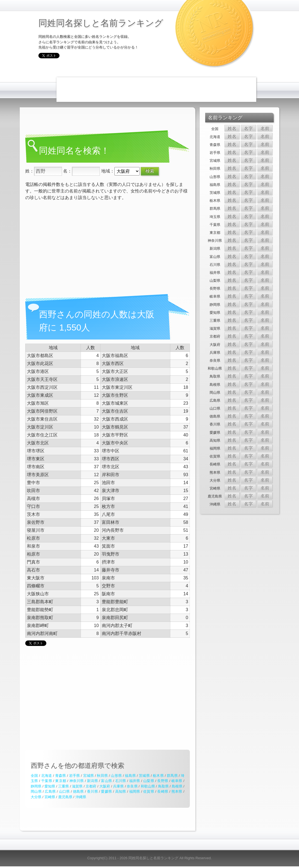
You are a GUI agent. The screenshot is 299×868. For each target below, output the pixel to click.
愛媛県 (106, 791)
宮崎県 (50, 797)
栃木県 (158, 776)
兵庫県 (118, 786)
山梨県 (149, 781)
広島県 (50, 791)
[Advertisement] (156, 90)
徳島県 (78, 791)
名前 (265, 129)
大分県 (36, 797)
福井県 (135, 781)
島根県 (177, 786)
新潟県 (92, 781)
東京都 (61, 781)
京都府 (91, 786)
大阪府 (105, 786)
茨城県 (144, 776)
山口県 (64, 791)
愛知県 (50, 786)
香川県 (92, 791)
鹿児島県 (65, 797)
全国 (34, 776)
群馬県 (172, 776)
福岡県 (135, 791)
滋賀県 (77, 786)
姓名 (232, 129)
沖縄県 (81, 797)
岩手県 (75, 776)
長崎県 (163, 791)
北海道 (47, 776)
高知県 (121, 791)
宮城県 (89, 776)
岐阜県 (177, 781)
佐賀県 (149, 791)
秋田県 (102, 776)
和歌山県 (148, 786)
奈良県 (132, 786)
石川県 (121, 781)
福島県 (130, 776)
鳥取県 (163, 786)
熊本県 (177, 791)
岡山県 (36, 791)
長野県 (163, 781)
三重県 (64, 786)
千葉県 (47, 781)
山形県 (116, 776)
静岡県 (36, 786)
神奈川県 (77, 781)
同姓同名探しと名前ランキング (101, 23)
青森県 (61, 776)
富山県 (106, 781)
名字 (249, 129)
